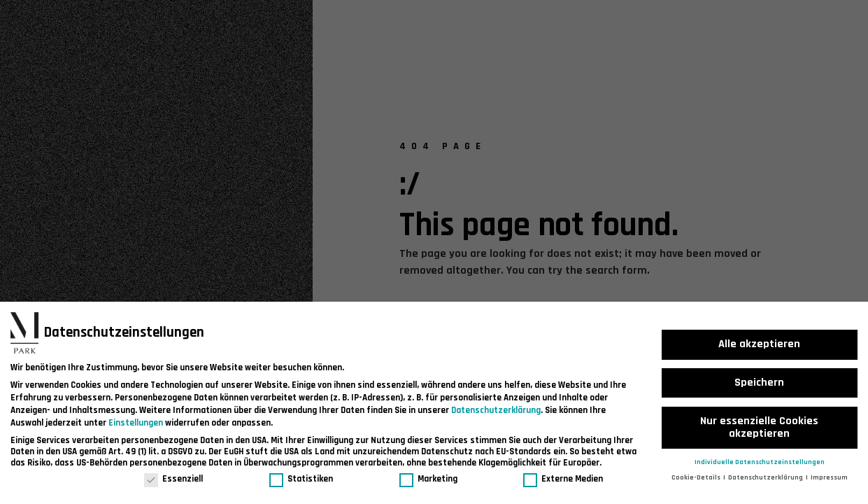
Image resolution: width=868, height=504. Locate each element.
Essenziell (173, 479)
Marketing (428, 479)
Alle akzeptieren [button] (759, 344)
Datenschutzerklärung (496, 410)
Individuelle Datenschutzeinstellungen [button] (760, 462)
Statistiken (301, 479)
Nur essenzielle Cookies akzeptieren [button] (759, 427)
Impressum (829, 477)
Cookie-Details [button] (697, 477)
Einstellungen (136, 423)
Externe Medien (563, 479)
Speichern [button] (759, 383)
